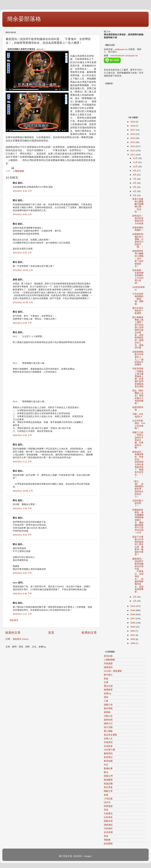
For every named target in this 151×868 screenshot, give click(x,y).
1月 (135, 601)
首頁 (51, 633)
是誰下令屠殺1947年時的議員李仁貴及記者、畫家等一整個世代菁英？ (138, 546)
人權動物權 (18, 171)
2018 (133, 126)
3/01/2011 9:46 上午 (22, 214)
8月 (135, 175)
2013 (133, 146)
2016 (133, 134)
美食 (106, 836)
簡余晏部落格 (24, 19)
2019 (133, 122)
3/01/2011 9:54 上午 (22, 253)
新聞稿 (107, 712)
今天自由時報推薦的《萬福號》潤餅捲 (138, 299)
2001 (133, 635)
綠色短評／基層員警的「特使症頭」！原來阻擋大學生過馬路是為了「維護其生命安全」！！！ (138, 465)
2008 (133, 614)
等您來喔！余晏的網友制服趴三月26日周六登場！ (138, 277)
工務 (106, 701)
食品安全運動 (110, 735)
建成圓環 (108, 780)
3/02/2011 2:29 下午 (22, 508)
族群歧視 (108, 720)
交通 (106, 682)
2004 (133, 631)
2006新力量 (109, 750)
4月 (135, 191)
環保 (106, 697)
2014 (133, 142)
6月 (135, 183)
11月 (136, 162)
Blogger (88, 856)
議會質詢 (108, 667)
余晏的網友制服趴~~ (138, 229)
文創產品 (108, 814)
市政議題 (108, 664)
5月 (135, 187)
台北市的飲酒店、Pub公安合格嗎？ (139, 425)
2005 (133, 627)
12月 (136, 158)
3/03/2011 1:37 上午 (22, 614)
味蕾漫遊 (108, 806)
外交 (106, 765)
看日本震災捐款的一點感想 (138, 311)
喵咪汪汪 (108, 724)
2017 (133, 130)
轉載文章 (108, 791)
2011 (133, 155)
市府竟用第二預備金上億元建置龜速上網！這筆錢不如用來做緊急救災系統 (138, 377)
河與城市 (108, 829)
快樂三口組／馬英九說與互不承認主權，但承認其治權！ (138, 440)
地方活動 (108, 727)
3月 (135, 195)
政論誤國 (108, 784)
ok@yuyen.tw (121, 49)
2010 (133, 606)
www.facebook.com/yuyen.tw (124, 56)
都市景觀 (108, 708)
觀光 (106, 772)
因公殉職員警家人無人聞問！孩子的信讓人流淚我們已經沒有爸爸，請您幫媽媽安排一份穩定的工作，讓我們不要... (138, 333)
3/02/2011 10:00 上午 (23, 491)
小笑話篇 (108, 799)
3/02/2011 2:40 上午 (22, 435)
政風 (106, 795)
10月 (136, 167)
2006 (133, 623)
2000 (133, 639)
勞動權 (107, 840)
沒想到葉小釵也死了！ (138, 503)
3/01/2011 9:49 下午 (22, 323)
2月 (135, 597)
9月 (135, 171)
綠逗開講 (108, 844)
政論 (106, 679)
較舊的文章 (89, 633)
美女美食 (108, 787)
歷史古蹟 (108, 686)
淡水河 (107, 802)
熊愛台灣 (108, 776)
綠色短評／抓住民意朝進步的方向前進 (138, 220)
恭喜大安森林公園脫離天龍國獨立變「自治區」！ (138, 205)
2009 (133, 610)
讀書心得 (108, 705)
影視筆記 (108, 757)
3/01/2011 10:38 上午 (23, 302)
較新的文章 (13, 633)
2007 (133, 619)
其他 (106, 810)
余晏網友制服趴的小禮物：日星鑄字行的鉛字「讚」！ (138, 240)
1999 (133, 643)
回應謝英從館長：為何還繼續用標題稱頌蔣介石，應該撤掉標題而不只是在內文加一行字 (138, 521)
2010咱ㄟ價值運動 (113, 671)
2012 (133, 151)
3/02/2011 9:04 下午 (22, 535)
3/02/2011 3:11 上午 (22, 462)
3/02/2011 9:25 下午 (22, 573)
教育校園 (108, 761)
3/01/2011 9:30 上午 (22, 191)
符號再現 (108, 742)
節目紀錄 (108, 656)
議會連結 (108, 825)
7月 (135, 179)
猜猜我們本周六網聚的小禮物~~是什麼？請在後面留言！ (138, 259)
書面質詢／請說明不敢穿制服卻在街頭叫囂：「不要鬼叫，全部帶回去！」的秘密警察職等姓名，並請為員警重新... (138, 575)
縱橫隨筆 (108, 690)
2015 (133, 138)
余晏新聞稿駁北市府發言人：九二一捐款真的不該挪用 (138, 358)
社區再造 (108, 817)
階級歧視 (108, 821)
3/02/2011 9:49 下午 (22, 594)
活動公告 (108, 716)
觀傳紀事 (108, 769)
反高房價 (108, 832)
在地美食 (108, 746)
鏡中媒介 (108, 675)
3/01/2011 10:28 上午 (23, 270)
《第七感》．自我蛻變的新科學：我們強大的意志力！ (138, 489)
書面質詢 (108, 753)
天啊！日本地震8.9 (138, 415)
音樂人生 (108, 739)
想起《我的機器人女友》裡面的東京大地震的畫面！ (138, 397)
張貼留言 (14, 620)
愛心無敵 (108, 731)
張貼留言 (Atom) (21, 639)
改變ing (107, 693)
